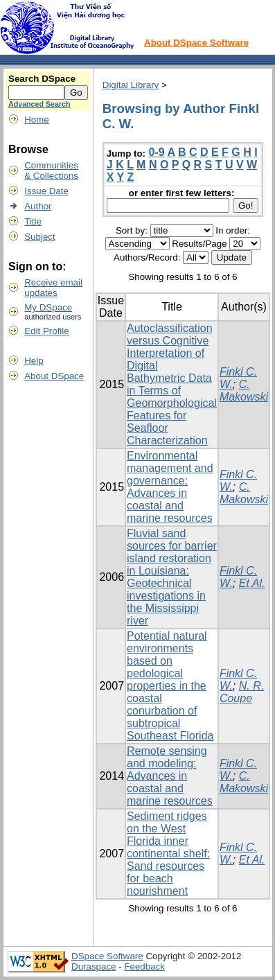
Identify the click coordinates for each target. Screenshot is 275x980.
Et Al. (252, 583)
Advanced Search (39, 104)
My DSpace (48, 307)
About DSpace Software (196, 43)
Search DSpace (42, 79)
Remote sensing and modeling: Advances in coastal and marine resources (170, 776)
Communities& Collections (51, 170)
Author (38, 206)
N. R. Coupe (242, 692)
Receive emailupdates (53, 288)
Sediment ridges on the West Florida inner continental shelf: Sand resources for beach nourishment (168, 854)
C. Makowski (244, 391)
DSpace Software (107, 956)
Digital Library (131, 85)
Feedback (144, 966)
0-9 (157, 152)
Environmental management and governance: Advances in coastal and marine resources (170, 487)
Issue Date (46, 191)
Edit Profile (46, 331)
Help (34, 361)
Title (33, 221)
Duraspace (94, 966)
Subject (39, 237)
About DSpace (54, 376)
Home (37, 120)
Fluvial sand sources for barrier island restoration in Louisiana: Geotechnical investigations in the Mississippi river (172, 577)
